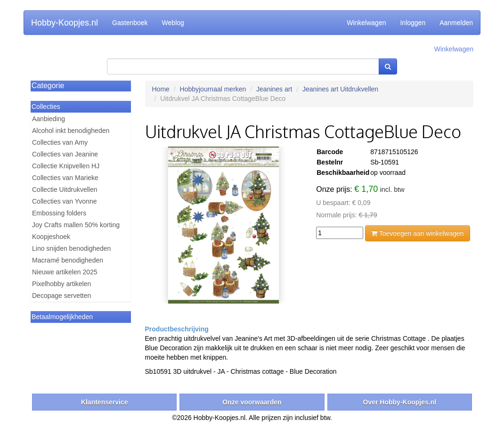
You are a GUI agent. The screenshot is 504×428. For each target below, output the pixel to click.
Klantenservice (105, 402)
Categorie (48, 86)
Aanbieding (49, 119)
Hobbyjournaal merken (213, 89)
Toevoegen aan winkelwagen (417, 233)
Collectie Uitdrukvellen (65, 189)
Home (161, 89)
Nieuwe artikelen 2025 (65, 272)
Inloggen (413, 23)
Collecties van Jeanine (65, 154)
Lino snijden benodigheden (71, 248)
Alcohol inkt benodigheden (71, 131)
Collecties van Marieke (65, 178)
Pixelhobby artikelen (61, 284)
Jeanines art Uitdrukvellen (340, 89)
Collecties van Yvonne (65, 201)
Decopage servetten (61, 296)
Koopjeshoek (51, 237)
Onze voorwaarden (252, 402)
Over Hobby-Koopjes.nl (400, 402)
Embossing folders (59, 213)
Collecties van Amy (60, 142)
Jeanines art (274, 89)
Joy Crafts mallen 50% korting (76, 225)
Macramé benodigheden (68, 260)
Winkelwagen (366, 23)
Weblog (173, 23)
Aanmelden (456, 23)
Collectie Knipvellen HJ (66, 166)
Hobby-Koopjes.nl (65, 23)
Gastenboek (130, 23)
